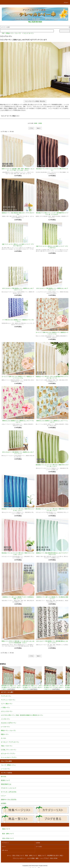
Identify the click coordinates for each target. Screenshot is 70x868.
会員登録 (38, 843)
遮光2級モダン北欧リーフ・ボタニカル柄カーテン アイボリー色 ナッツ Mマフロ (33, 678)
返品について (42, 855)
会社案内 (35, 804)
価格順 (36, 123)
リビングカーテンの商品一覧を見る (35, 101)
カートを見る (39, 847)
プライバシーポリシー (19, 858)
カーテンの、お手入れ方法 (35, 792)
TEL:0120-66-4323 (35, 22)
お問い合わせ (5, 850)
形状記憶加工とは (35, 784)
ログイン (4, 847)
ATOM (56, 858)
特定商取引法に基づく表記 (55, 855)
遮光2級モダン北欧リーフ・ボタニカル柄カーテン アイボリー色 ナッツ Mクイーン (54, 678)
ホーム (9, 855)
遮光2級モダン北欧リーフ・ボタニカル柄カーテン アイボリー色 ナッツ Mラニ (11, 678)
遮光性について (35, 781)
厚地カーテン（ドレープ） (14, 33)
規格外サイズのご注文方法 (35, 800)
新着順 (40, 123)
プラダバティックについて (35, 788)
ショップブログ (44, 858)
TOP (3, 33)
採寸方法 (35, 777)
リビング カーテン (29, 33)
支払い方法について (18, 855)
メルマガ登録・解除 (33, 858)
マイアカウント (5, 843)
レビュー (35, 796)
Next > (39, 128)
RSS (51, 858)
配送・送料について (31, 855)
